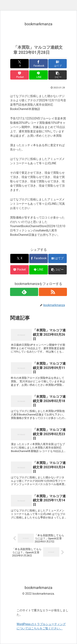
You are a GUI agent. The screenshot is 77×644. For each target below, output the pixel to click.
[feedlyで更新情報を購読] (24, 292)
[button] (57, 75)
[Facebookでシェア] (38, 64)
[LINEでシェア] (38, 75)
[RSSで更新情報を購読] (53, 292)
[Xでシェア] (20, 64)
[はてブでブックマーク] (57, 64)
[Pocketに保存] (20, 75)
